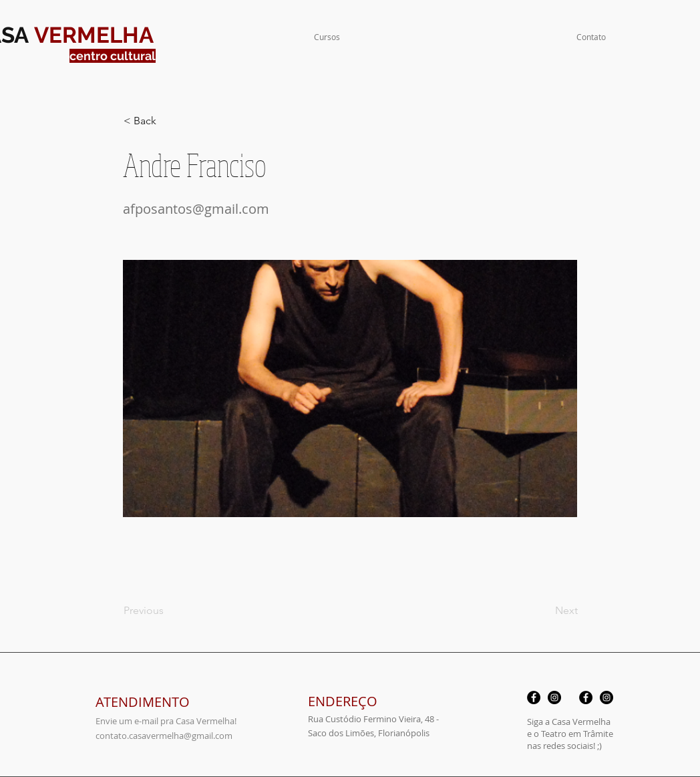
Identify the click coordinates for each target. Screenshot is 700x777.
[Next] (544, 611)
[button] (327, 37)
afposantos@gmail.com (196, 209)
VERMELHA (94, 35)
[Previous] (168, 611)
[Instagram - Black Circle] (554, 697)
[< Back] (168, 121)
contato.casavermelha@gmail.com (164, 736)
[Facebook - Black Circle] (534, 697)
